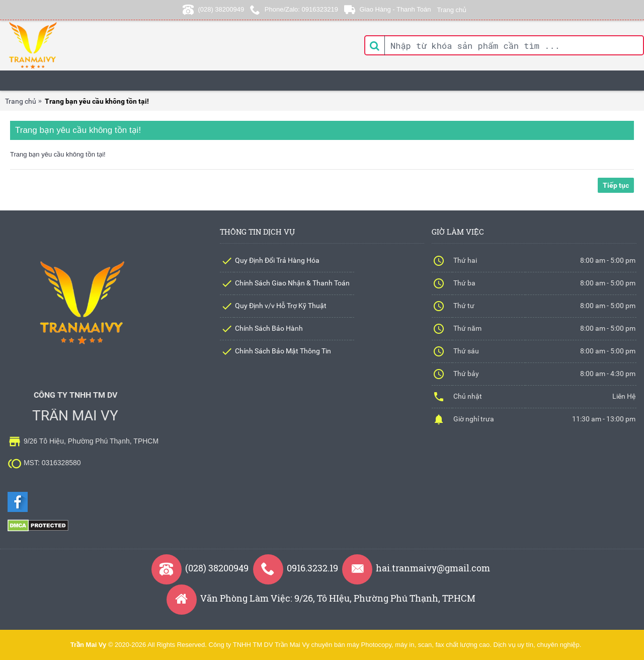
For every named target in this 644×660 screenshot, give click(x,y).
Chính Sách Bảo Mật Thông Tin (283, 351)
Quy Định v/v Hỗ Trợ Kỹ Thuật (281, 306)
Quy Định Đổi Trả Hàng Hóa (277, 260)
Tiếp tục (616, 185)
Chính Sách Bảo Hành (269, 328)
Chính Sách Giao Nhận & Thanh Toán (292, 283)
